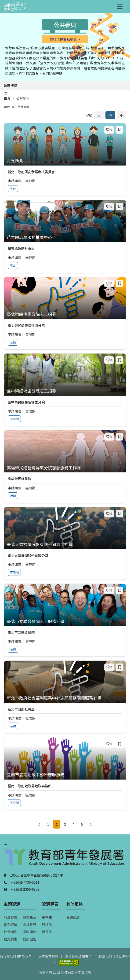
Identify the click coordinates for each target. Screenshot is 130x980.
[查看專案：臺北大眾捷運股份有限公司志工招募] (65, 545)
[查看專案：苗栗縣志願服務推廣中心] (65, 237)
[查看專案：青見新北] (65, 161)
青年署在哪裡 (48, 956)
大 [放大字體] (99, 115)
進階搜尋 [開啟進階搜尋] (11, 85)
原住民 (47, 924)
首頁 (7, 98)
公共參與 (30, 924)
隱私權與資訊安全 (78, 956)
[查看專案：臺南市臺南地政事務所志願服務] (65, 775)
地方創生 (11, 939)
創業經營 (11, 924)
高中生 (47, 917)
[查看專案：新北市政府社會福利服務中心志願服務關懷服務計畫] (65, 698)
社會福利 (11, 932)
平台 (13, 189)
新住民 (47, 932)
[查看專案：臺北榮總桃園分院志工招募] (65, 314)
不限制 (14, 419)
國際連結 (30, 932)
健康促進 (30, 939)
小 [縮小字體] (122, 115)
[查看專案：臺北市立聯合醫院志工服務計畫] (65, 621)
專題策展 (73, 917)
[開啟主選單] (120, 7)
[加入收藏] (119, 130)
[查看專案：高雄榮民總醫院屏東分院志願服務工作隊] (65, 468)
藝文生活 (30, 917)
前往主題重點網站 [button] (64, 39)
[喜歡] (109, 130)
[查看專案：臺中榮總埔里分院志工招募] (65, 391)
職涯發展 (11, 917)
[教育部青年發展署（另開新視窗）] (65, 859)
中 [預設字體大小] (110, 115)
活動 (13, 342)
